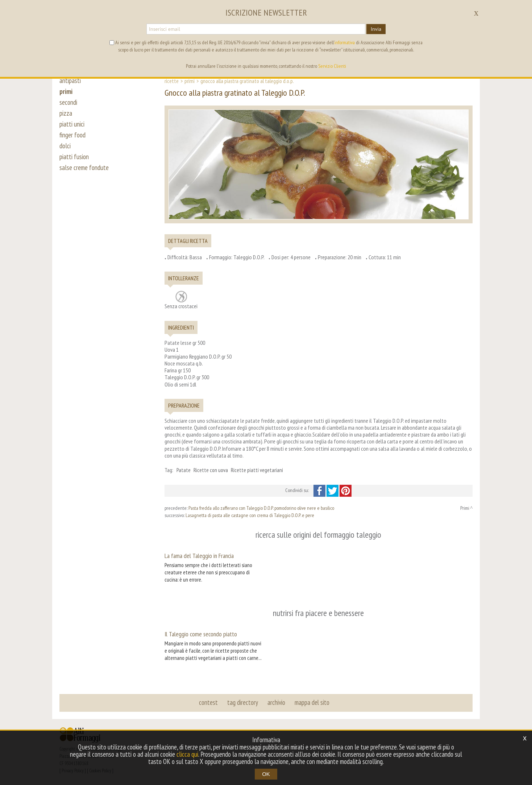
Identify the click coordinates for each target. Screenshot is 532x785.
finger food (72, 135)
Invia (376, 29)
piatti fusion (74, 157)
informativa (345, 42)
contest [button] (208, 702)
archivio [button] (276, 702)
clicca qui (187, 754)
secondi (68, 102)
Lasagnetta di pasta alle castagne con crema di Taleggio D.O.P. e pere (250, 515)
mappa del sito (312, 702)
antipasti (70, 80)
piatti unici (72, 124)
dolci (65, 146)
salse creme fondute (84, 168)
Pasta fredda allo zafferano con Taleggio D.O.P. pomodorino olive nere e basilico (261, 508)
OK (266, 774)
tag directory (243, 702)
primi (66, 91)
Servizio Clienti (332, 66)
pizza (66, 113)
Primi (190, 81)
